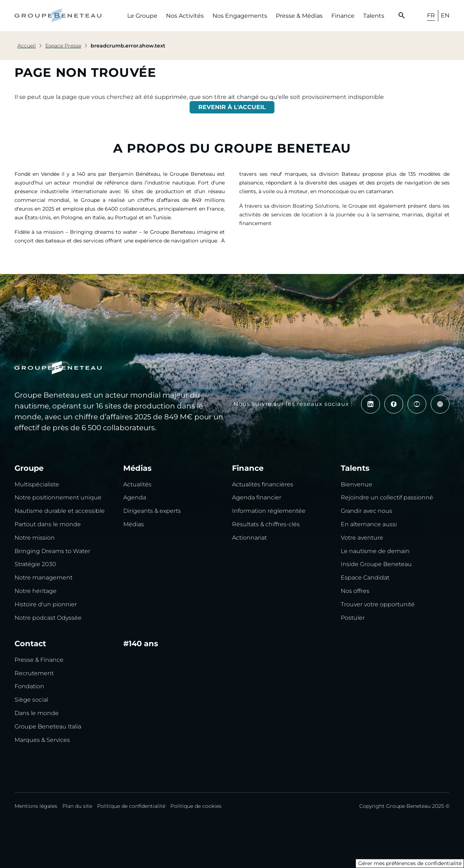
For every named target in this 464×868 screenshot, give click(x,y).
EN (445, 15)
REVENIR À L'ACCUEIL (232, 107)
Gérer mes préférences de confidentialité (410, 863)
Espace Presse (63, 46)
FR (431, 15)
